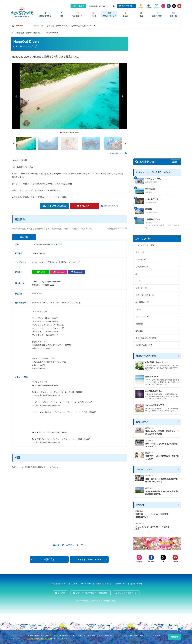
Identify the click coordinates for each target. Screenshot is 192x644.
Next (123, 95)
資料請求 (61, 592)
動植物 (138, 309)
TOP (12, 32)
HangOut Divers (52, 32)
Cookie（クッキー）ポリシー (40, 639)
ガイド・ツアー (142, 316)
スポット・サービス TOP (89, 559)
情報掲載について (103, 583)
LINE (43, 271)
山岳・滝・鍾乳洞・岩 (145, 294)
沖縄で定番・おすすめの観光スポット (30, 32)
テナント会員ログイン (127, 592)
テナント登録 (77, 6)
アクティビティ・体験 (145, 244)
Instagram (60, 271)
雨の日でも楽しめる (144, 344)
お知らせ (140, 504)
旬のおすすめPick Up (146, 355)
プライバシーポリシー (81, 583)
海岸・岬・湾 (141, 287)
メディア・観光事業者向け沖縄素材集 (92, 592)
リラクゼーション (143, 266)
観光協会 (139, 323)
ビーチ (138, 280)
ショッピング (141, 259)
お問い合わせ (137, 583)
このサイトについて (58, 583)
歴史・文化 (140, 252)
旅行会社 (139, 330)
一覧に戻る (49, 559)
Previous (16, 95)
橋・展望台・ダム (143, 301)
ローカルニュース (144, 469)
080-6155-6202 (38, 253)
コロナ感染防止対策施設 (146, 337)
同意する (175, 637)
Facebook (78, 271)
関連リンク (121, 583)
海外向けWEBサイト (126, 6)
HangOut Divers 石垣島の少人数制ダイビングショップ (56, 261)
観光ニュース (142, 421)
